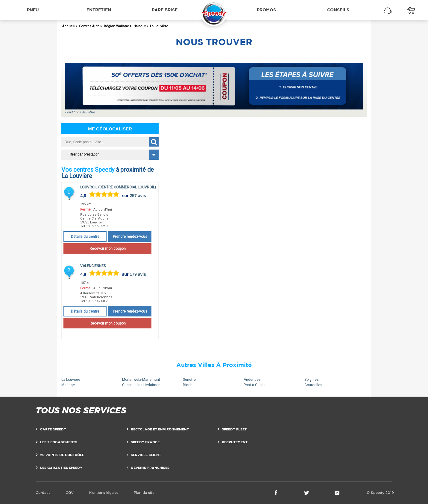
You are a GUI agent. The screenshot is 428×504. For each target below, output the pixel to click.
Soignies (312, 380)
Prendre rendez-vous (130, 237)
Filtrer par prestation (83, 154)
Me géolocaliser (110, 129)
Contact (43, 492)
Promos (266, 10)
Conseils (338, 10)
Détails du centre (85, 237)
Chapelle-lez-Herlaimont (142, 385)
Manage (68, 385)
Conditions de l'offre (80, 112)
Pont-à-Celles (255, 385)
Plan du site (144, 492)
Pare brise (165, 10)
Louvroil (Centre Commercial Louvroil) (118, 187)
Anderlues (252, 380)
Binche (189, 385)
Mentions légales (104, 492)
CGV (70, 492)
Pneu (33, 10)
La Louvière (71, 380)
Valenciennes (93, 266)
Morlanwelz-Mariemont (141, 380)
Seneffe (189, 380)
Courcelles (313, 385)
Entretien (99, 10)
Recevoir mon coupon (108, 249)
